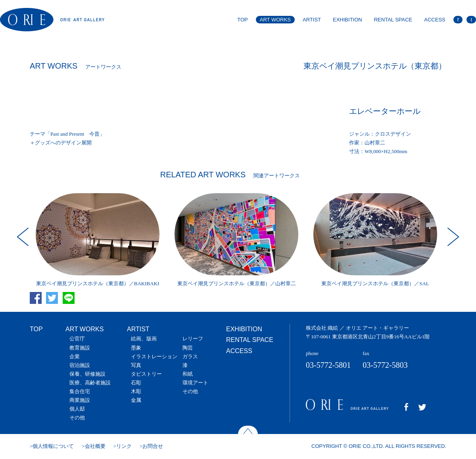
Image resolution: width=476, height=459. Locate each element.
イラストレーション (154, 356)
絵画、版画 (144, 339)
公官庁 (77, 339)
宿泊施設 (80, 365)
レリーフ (193, 339)
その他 (77, 418)
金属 (136, 400)
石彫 (136, 383)
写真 (136, 365)
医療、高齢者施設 (90, 383)
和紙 (188, 374)
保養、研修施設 (87, 374)
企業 (75, 356)
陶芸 (188, 348)
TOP (243, 20)
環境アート (195, 383)
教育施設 (80, 348)
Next (452, 237)
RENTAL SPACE (393, 20)
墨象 (136, 348)
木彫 (136, 391)
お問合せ (153, 446)
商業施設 (80, 400)
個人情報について (53, 446)
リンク (124, 446)
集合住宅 (80, 391)
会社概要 (95, 446)
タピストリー (146, 374)
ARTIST (312, 20)
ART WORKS (275, 20)
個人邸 (77, 409)
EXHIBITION (347, 20)
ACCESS (435, 20)
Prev (24, 237)
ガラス (190, 356)
